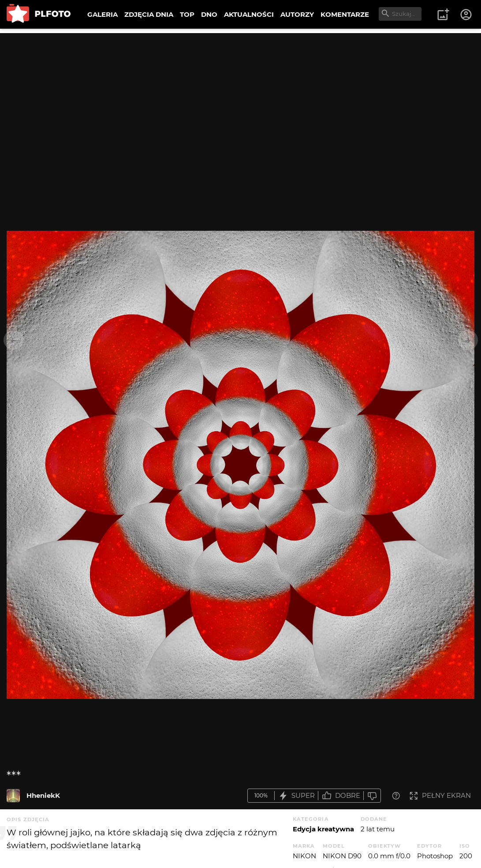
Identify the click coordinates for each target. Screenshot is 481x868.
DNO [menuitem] (209, 14)
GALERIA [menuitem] (103, 14)
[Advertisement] (240, 95)
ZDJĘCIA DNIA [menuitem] (149, 14)
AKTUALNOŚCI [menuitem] (249, 14)
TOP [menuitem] (187, 14)
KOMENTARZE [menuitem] (345, 14)
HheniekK (43, 795)
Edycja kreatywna (323, 829)
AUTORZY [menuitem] (297, 14)
